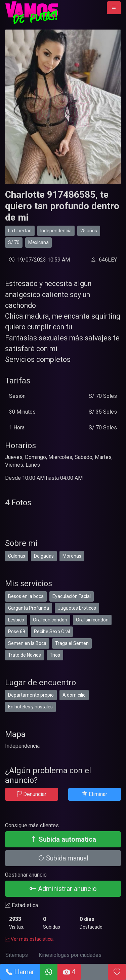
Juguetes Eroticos (77, 608)
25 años (89, 231)
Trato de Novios (25, 655)
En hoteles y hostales (30, 707)
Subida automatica (63, 839)
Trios (55, 655)
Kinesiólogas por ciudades (70, 955)
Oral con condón (50, 620)
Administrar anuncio (63, 889)
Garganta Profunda (29, 608)
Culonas (17, 556)
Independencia (56, 231)
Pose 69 (17, 632)
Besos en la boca (26, 596)
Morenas (72, 556)
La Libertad (20, 231)
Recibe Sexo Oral (52, 632)
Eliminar (95, 794)
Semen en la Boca (27, 643)
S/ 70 (14, 242)
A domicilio (74, 695)
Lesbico (16, 620)
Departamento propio (31, 695)
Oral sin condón (92, 620)
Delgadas (44, 556)
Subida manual (63, 858)
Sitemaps (17, 955)
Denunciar (31, 794)
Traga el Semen (72, 643)
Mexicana (38, 242)
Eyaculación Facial (72, 596)
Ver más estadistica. (29, 939)
